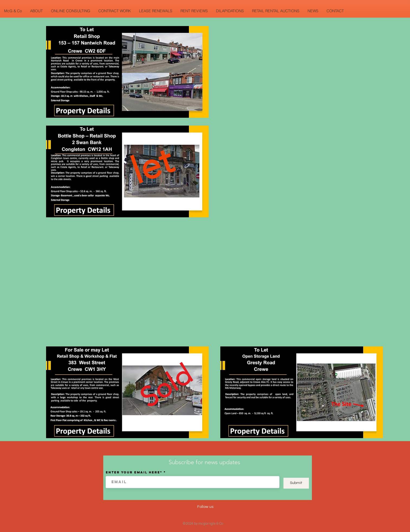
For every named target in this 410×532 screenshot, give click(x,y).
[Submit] (296, 483)
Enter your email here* (134, 472)
